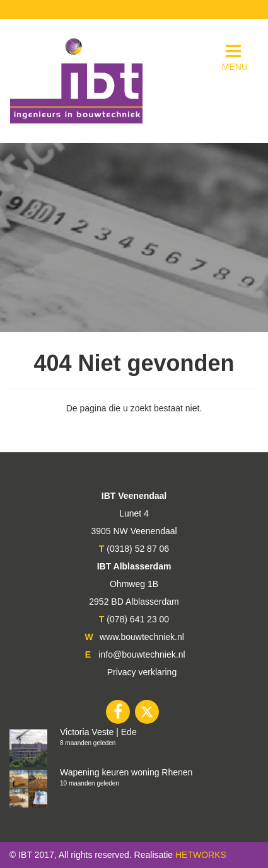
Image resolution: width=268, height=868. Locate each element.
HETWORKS (201, 855)
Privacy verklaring (142, 672)
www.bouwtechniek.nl (142, 637)
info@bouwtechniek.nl (142, 654)
